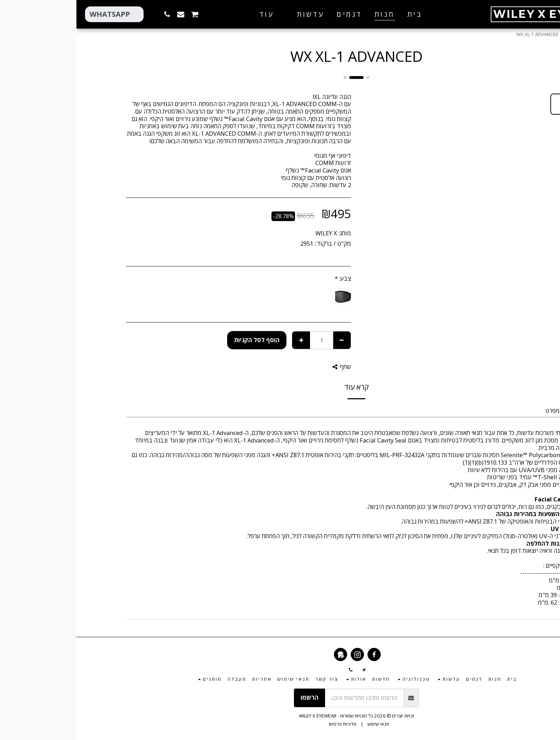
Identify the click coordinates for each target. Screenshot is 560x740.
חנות (493, 34)
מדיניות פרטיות (266, 724)
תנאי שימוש (302, 724)
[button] (229, 14)
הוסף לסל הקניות (180, 340)
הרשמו (233, 697)
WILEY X (250, 233)
